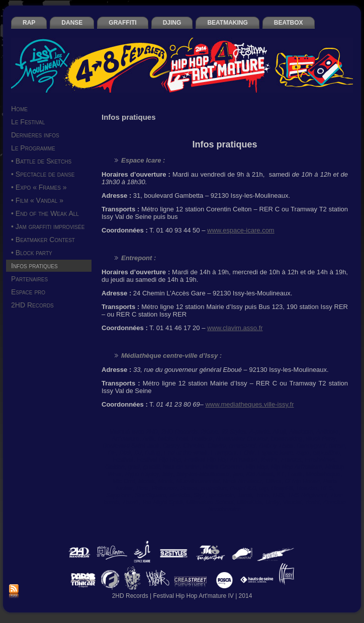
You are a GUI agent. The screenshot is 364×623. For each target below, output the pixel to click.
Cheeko (193, 446)
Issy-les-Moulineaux (203, 474)
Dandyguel (311, 446)
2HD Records (179, 432)
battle (165, 439)
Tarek (245, 495)
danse (337, 446)
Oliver (273, 481)
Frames (291, 460)
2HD (152, 432)
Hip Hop (257, 467)
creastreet (243, 446)
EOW (247, 453)
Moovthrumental (198, 481)
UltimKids (250, 502)
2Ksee (210, 432)
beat (182, 439)
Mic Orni (124, 481)
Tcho (262, 495)
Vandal (292, 502)
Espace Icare (276, 453)
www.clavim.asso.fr (235, 328)
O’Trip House (303, 481)
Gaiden (115, 467)
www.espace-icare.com (241, 230)
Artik (149, 439)
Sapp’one (119, 495)
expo (303, 453)
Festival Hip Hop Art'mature (221, 460)
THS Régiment (307, 495)
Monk (165, 481)
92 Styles (234, 432)
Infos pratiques (224, 144)
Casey (171, 446)
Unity (272, 502)
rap (263, 488)
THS (278, 495)
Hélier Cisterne (222, 467)
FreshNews (320, 460)
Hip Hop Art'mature (296, 467)
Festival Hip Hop (159, 460)
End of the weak (186, 453)
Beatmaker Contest (242, 439)
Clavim (216, 446)
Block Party (321, 439)
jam (238, 474)
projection (214, 488)
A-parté (259, 432)
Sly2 (199, 495)
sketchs (180, 495)
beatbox (202, 439)
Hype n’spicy (142, 474)
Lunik (295, 474)
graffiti (152, 467)
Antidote (327, 432)
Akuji (279, 432)
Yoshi (312, 502)
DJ (138, 453)
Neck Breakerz (243, 481)
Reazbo (307, 488)
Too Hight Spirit (162, 502)
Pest (142, 488)
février (269, 460)
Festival (123, 460)
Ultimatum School (210, 502)
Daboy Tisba (276, 446)
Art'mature (125, 439)
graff (134, 467)
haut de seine (181, 467)
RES (327, 488)
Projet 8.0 (243, 488)
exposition (326, 453)
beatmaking (287, 439)
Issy (168, 474)
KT (280, 474)
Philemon (164, 488)
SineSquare (151, 495)
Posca (189, 488)
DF (112, 453)
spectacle (221, 495)
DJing (153, 453)
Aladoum (301, 432)
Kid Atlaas (260, 474)
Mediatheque (323, 474)
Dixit (125, 453)
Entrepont (224, 453)
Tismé (130, 502)
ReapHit (282, 488)
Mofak (147, 481)
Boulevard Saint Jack (131, 446)
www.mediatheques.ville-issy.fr (249, 404)
